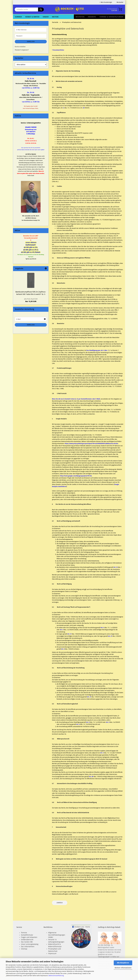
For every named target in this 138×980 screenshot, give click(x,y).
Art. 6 (103, 628)
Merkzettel (119, 2)
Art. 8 (63, 649)
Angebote (92, 17)
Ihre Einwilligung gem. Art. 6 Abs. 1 (98, 350)
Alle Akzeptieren (123, 963)
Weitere (55, 17)
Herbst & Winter (32, 17)
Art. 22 (116, 567)
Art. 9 (62, 630)
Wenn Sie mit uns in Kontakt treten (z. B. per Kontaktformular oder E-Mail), (76, 399)
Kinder (46, 17)
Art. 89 (91, 777)
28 (84, 108)
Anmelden (31, 42)
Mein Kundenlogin (106, 2)
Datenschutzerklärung (56, 976)
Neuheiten (80, 17)
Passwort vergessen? (22, 50)
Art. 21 (70, 634)
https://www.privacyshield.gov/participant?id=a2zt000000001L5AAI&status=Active (91, 444)
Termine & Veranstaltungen (111, 17)
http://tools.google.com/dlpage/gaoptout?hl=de (76, 476)
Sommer (18, 17)
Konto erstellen (20, 47)
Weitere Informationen (123, 968)
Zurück (60, 903)
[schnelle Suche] (41, 9)
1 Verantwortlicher (58, 50)
